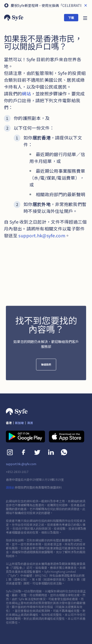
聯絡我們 (46, 367)
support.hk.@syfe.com (21, 464)
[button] (85, 17)
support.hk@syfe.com (42, 235)
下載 (71, 17)
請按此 (10, 487)
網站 (26, 93)
